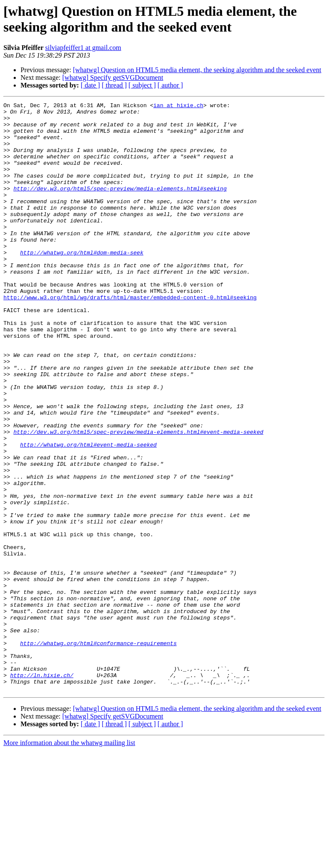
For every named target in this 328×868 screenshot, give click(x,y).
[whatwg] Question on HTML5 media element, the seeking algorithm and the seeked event (197, 70)
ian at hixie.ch (178, 106)
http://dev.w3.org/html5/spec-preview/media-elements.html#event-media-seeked (138, 498)
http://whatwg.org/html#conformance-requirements (98, 752)
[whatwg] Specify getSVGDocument (113, 77)
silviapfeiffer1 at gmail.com (83, 48)
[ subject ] (142, 85)
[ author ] (170, 85)
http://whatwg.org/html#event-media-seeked (88, 514)
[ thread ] (114, 85)
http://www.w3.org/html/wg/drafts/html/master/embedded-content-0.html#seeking (130, 337)
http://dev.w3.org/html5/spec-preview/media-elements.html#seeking (120, 206)
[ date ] (90, 85)
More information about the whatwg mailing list (69, 861)
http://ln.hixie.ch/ (42, 790)
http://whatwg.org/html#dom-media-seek (82, 283)
